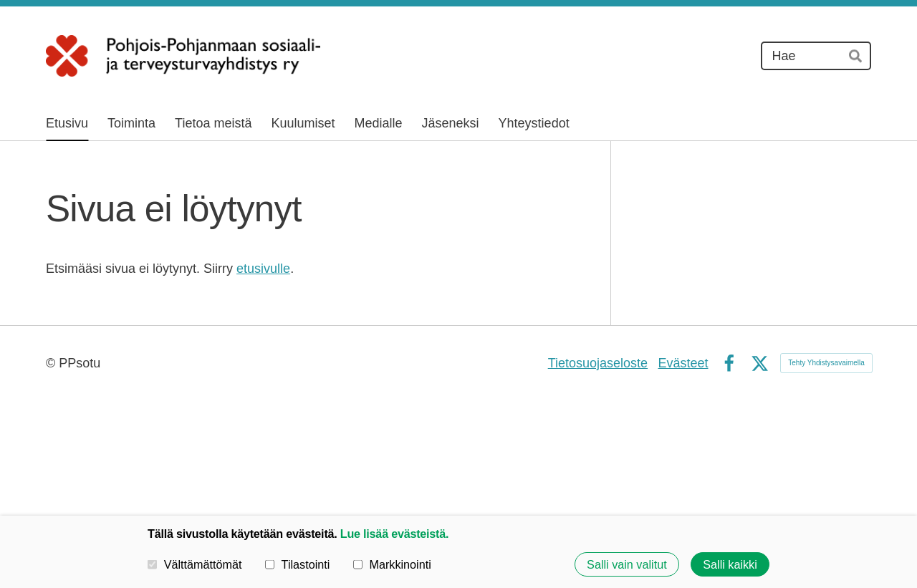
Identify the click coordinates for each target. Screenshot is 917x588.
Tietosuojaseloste (598, 363)
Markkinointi (392, 564)
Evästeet (683, 363)
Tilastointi (297, 564)
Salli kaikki (730, 564)
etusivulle (263, 269)
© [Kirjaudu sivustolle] (52, 363)
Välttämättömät (195, 564)
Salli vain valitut (627, 564)
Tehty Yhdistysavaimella (826, 363)
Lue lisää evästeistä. (394, 534)
